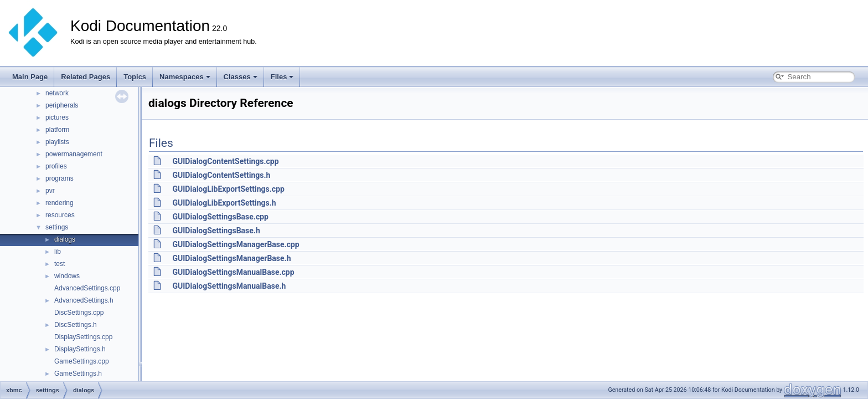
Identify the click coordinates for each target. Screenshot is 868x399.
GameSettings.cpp (82, 361)
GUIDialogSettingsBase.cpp (220, 217)
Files (282, 77)
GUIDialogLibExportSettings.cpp (228, 189)
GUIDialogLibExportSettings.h (224, 203)
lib (58, 252)
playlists (57, 142)
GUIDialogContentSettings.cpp (225, 161)
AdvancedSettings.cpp (87, 288)
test (60, 264)
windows (67, 276)
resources (60, 215)
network (57, 93)
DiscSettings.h (76, 325)
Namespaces (185, 77)
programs (60, 178)
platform (57, 130)
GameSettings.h (78, 374)
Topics (135, 77)
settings (57, 227)
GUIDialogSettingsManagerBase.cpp (236, 244)
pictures (57, 117)
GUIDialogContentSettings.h (221, 175)
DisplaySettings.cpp (83, 337)
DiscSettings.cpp (79, 313)
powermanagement (74, 154)
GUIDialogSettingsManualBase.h (229, 286)
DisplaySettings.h (80, 349)
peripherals (62, 105)
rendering (60, 203)
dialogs (65, 239)
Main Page (30, 77)
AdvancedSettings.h (84, 300)
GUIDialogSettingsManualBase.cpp (233, 272)
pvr (50, 191)
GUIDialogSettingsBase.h (216, 231)
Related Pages (86, 77)
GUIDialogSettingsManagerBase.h (231, 258)
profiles (56, 166)
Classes (241, 77)
